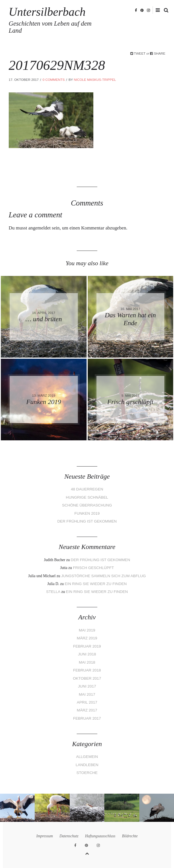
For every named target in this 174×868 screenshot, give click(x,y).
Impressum (45, 836)
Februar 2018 (87, 670)
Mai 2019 (87, 630)
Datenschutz (69, 836)
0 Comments (54, 80)
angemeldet (39, 228)
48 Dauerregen (87, 489)
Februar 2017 (87, 718)
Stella (53, 592)
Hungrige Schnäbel (87, 497)
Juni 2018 (87, 654)
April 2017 (87, 702)
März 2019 (87, 638)
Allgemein (87, 757)
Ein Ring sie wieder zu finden (96, 584)
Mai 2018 (87, 662)
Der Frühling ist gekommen (87, 521)
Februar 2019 (87, 646)
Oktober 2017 (87, 678)
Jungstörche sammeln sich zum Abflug (103, 576)
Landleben (87, 765)
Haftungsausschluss (100, 836)
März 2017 (87, 710)
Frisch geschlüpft (93, 568)
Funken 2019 (87, 513)
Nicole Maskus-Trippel (95, 80)
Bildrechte (130, 836)
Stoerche (87, 773)
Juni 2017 (87, 686)
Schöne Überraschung (87, 505)
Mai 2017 (87, 694)
